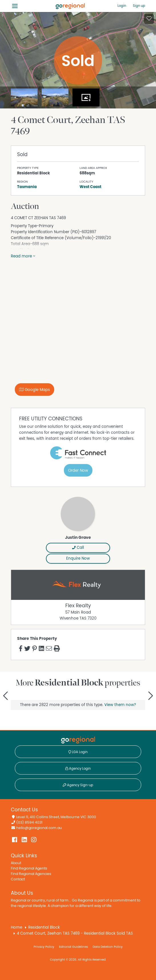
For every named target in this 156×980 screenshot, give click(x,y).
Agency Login (78, 769)
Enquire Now (78, 558)
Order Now (78, 471)
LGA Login (78, 752)
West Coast (90, 187)
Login (122, 6)
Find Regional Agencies (31, 874)
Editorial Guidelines (73, 947)
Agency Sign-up (78, 785)
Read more (23, 256)
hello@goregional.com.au (39, 828)
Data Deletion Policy (108, 947)
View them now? (120, 705)
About (16, 863)
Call (78, 548)
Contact (18, 879)
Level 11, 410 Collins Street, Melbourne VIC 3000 (56, 817)
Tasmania (27, 187)
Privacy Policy (44, 947)
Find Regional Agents (29, 869)
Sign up (139, 6)
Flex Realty (78, 606)
